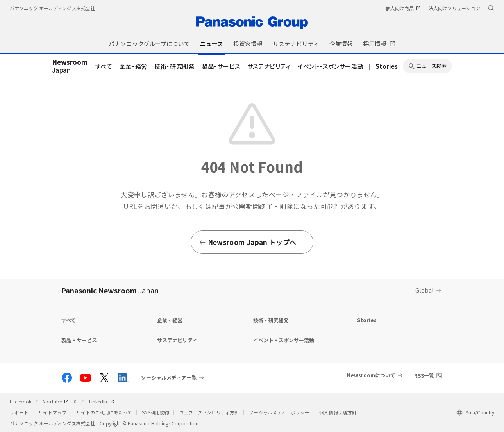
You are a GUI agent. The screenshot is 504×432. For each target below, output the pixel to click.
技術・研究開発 (174, 66)
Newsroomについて (371, 375)
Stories (387, 66)
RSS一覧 (424, 376)
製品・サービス (221, 66)
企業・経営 (133, 66)
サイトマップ (52, 412)
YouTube (56, 401)
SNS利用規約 (155, 412)
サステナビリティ (269, 66)
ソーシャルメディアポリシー (279, 412)
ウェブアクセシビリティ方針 (209, 412)
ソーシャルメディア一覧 (169, 378)
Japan (70, 66)
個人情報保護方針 (338, 412)
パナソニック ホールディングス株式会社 (52, 8)
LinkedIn (102, 401)
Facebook (24, 401)
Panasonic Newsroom (110, 290)
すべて (104, 66)
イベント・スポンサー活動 (331, 66)
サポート (19, 412)
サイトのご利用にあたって (104, 412)
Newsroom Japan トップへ (248, 242)
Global (424, 290)
